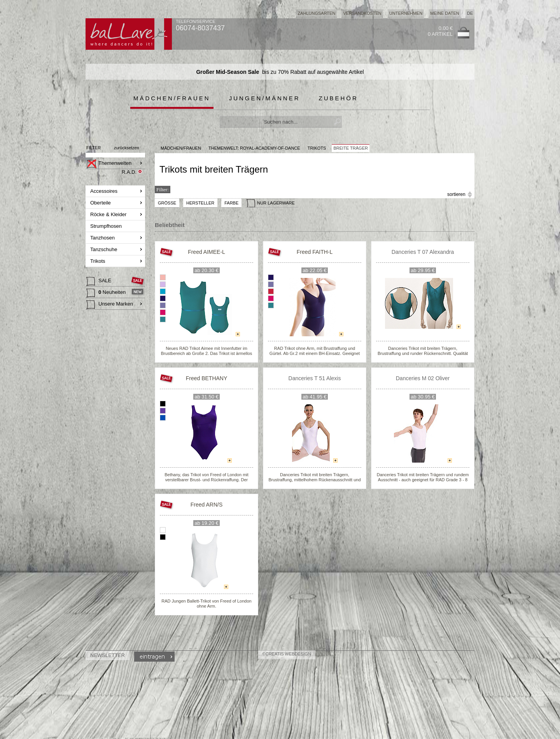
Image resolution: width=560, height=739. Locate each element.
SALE (100, 281)
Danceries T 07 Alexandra (423, 252)
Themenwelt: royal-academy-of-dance (254, 148)
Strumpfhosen (107, 226)
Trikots (98, 261)
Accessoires (105, 191)
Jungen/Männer (265, 98)
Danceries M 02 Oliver (423, 378)
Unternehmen (406, 13)
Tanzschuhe (104, 249)
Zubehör (339, 98)
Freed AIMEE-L (206, 252)
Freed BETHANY (207, 378)
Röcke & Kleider (109, 214)
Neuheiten (107, 293)
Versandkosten (362, 13)
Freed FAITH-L (315, 252)
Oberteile (101, 203)
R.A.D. (129, 172)
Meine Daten (444, 13)
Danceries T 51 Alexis (315, 378)
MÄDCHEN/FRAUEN (181, 148)
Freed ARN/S (206, 505)
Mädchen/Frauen (172, 98)
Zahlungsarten (316, 13)
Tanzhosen (103, 238)
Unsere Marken (110, 305)
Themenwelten (109, 164)
